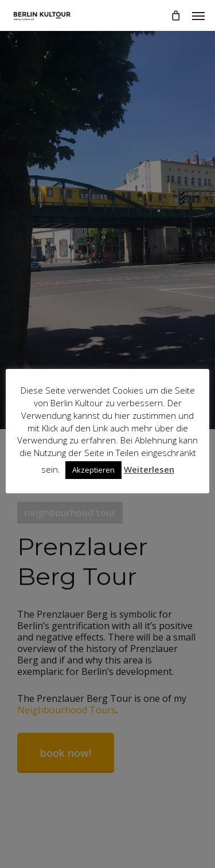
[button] (198, 15)
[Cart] (175, 15)
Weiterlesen (149, 469)
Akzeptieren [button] (93, 470)
